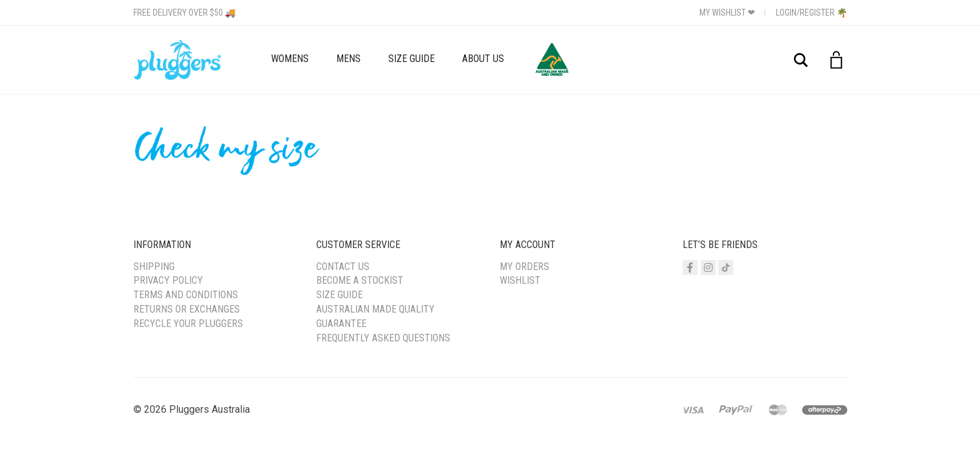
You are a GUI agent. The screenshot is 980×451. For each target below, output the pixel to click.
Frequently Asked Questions (383, 338)
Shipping (154, 267)
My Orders (524, 267)
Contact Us (343, 267)
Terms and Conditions (186, 295)
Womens (290, 59)
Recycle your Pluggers (188, 324)
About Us (483, 59)
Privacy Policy (168, 280)
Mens (348, 59)
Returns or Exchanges (187, 309)
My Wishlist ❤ (727, 13)
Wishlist (520, 280)
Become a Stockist (360, 280)
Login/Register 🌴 (812, 13)
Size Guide (411, 59)
